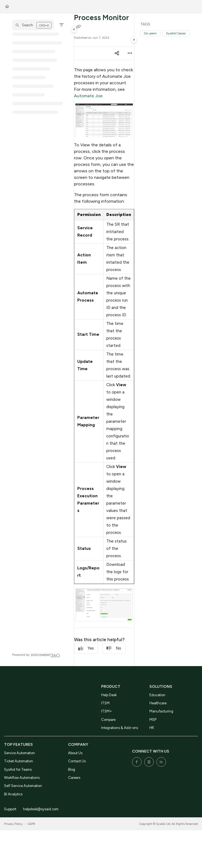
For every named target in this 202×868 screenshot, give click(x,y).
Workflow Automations (22, 778)
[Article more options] (130, 53)
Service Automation (20, 753)
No (114, 648)
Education (157, 695)
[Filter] (62, 25)
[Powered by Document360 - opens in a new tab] (36, 655)
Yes (86, 648)
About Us (75, 753)
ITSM (105, 703)
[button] (33, 25)
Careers (74, 778)
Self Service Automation (23, 786)
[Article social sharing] (117, 53)
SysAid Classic (176, 33)
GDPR (31, 824)
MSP (153, 720)
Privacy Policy (13, 824)
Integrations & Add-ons (120, 728)
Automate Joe (88, 96)
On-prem (150, 33)
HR (152, 728)
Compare (108, 720)
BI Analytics (13, 794)
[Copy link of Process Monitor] (78, 27)
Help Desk (109, 695)
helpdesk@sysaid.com (41, 809)
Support (10, 809)
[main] (104, 340)
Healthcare (158, 703)
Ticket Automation (19, 761)
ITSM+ (107, 711)
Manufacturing (161, 711)
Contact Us (77, 761)
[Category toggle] (74, 30)
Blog (72, 769)
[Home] (7, 7)
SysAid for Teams (18, 769)
